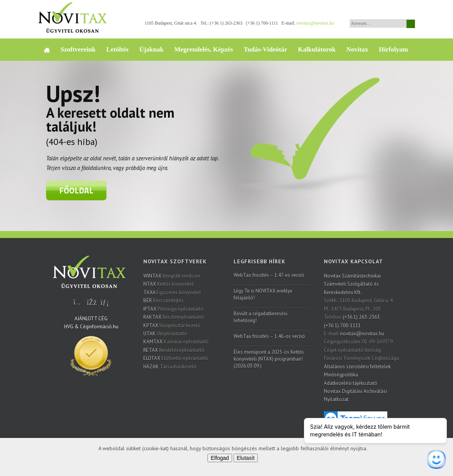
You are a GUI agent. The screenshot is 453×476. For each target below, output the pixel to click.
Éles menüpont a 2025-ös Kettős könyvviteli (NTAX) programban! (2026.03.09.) (269, 359)
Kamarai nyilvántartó (176, 342)
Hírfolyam (393, 49)
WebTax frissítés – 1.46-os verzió (269, 336)
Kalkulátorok (317, 49)
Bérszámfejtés (163, 300)
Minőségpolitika (341, 375)
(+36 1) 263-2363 (226, 23)
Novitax (357, 49)
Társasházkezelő (170, 367)
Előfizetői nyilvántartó (176, 358)
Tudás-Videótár (265, 49)
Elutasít (246, 458)
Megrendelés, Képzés (204, 49)
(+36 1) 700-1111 (262, 23)
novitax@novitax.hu (315, 23)
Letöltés (118, 49)
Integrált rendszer (172, 276)
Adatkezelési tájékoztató (351, 383)
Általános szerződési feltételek (357, 367)
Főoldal (76, 190)
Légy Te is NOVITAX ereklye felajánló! (263, 294)
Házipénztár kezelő (172, 325)
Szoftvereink (78, 49)
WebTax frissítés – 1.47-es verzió (269, 275)
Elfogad (220, 458)
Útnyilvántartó (165, 334)
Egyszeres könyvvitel (172, 292)
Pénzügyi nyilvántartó (173, 309)
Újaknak (151, 49)
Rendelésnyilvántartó (174, 350)
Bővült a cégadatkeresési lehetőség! (261, 317)
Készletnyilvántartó (174, 317)
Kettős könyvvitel (168, 284)
